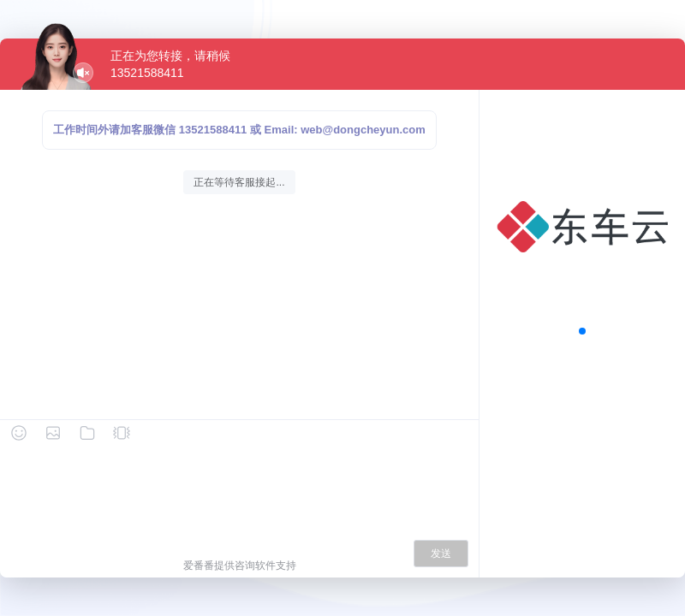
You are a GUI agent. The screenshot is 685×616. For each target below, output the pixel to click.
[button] (582, 331)
